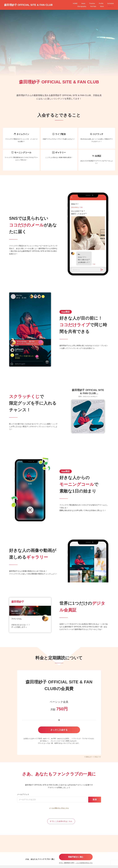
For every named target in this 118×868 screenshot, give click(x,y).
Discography (92, 3)
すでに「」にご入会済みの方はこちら (76, 863)
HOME (45, 3)
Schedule (80, 3)
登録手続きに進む (76, 856)
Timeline (62, 3)
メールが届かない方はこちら (59, 813)
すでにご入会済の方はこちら (61, 826)
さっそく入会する (59, 731)
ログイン (111, 6)
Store (112, 3)
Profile (71, 3)
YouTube (103, 3)
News (53, 3)
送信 (95, 804)
